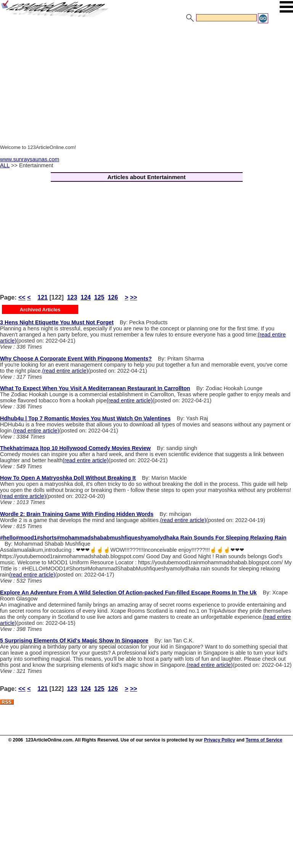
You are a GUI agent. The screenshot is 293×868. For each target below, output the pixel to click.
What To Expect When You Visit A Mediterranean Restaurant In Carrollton (95, 388)
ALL (5, 165)
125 (99, 297)
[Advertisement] (146, 81)
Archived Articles (40, 310)
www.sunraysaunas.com (30, 159)
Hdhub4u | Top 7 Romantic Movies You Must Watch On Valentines (85, 418)
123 (72, 297)
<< (22, 297)
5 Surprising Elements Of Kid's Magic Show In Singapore (74, 641)
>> (134, 297)
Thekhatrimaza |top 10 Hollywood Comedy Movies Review (75, 448)
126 (113, 297)
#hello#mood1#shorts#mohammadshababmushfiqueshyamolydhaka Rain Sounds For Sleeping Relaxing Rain (143, 538)
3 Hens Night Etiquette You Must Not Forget (57, 322)
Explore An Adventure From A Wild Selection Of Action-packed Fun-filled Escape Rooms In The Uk (128, 593)
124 (86, 297)
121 (43, 297)
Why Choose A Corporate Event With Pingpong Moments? (76, 359)
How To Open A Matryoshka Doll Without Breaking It (68, 478)
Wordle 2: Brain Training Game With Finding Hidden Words (77, 514)
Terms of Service (264, 740)
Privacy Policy (220, 740)
